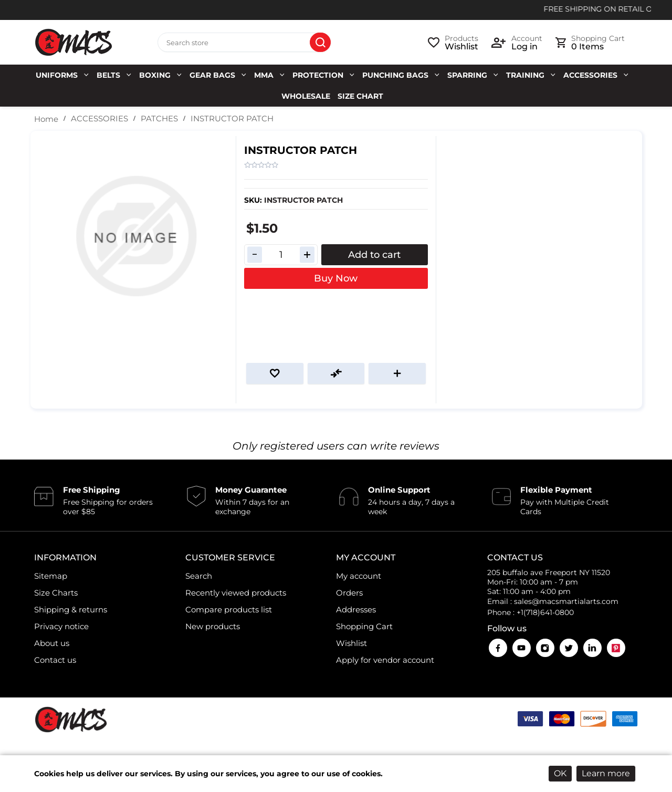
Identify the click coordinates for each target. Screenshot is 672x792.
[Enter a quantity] (281, 255)
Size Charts (56, 593)
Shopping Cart (364, 626)
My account (359, 576)
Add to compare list (336, 373)
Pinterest (616, 648)
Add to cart (374, 255)
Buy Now (336, 278)
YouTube (522, 648)
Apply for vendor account (385, 660)
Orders (349, 593)
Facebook (498, 648)
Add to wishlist (275, 373)
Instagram (545, 648)
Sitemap (51, 576)
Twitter (569, 648)
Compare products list (229, 609)
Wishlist (351, 643)
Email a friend (397, 373)
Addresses (356, 609)
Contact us (55, 660)
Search (320, 43)
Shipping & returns (71, 609)
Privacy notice (61, 626)
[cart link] (590, 43)
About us (52, 643)
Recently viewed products (236, 593)
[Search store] (244, 43)
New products (213, 626)
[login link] (517, 43)
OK (560, 773)
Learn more (606, 773)
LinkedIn (592, 648)
